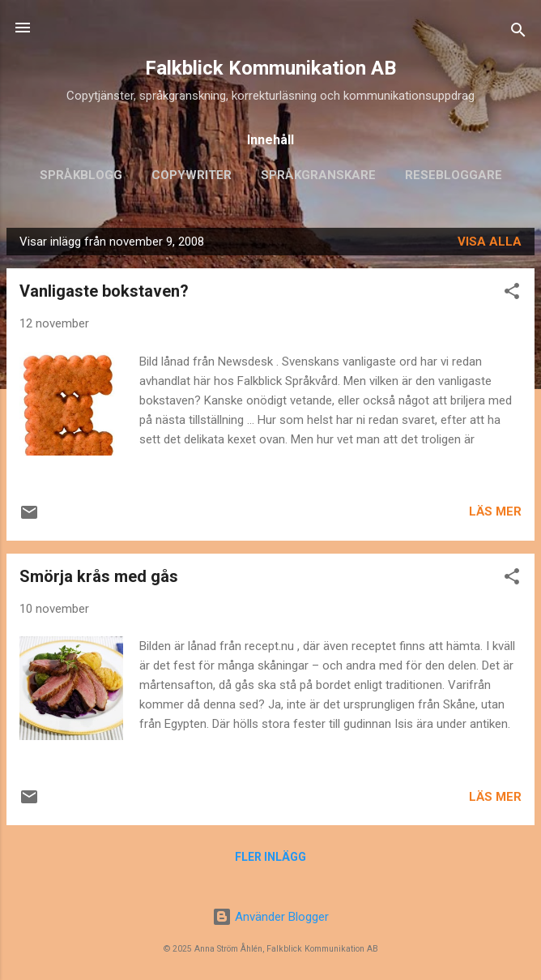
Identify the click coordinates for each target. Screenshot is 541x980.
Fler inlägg (270, 857)
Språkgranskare (318, 175)
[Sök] (518, 33)
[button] (512, 294)
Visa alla (490, 242)
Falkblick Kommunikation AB (270, 68)
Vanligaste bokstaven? (104, 291)
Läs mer (495, 511)
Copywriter (192, 175)
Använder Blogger (270, 917)
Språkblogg (81, 175)
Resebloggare (454, 175)
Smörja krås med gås (99, 576)
